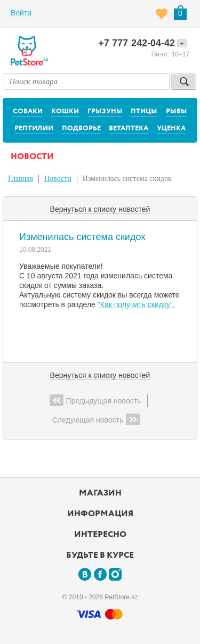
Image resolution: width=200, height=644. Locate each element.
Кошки (65, 112)
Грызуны (105, 112)
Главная (21, 179)
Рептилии (34, 129)
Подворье (81, 129)
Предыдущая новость (95, 400)
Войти (21, 13)
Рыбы (177, 112)
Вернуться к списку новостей (100, 209)
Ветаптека (129, 129)
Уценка (171, 129)
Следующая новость (96, 419)
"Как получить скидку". (136, 304)
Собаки (28, 112)
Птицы (144, 112)
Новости (58, 179)
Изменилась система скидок (127, 179)
